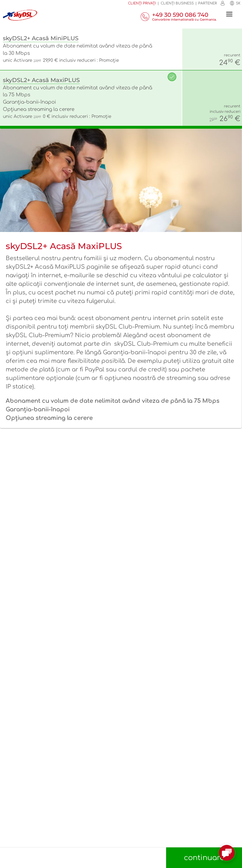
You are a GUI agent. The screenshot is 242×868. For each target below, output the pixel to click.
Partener (208, 3)
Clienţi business (177, 3)
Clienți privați (142, 3)
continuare (204, 858)
